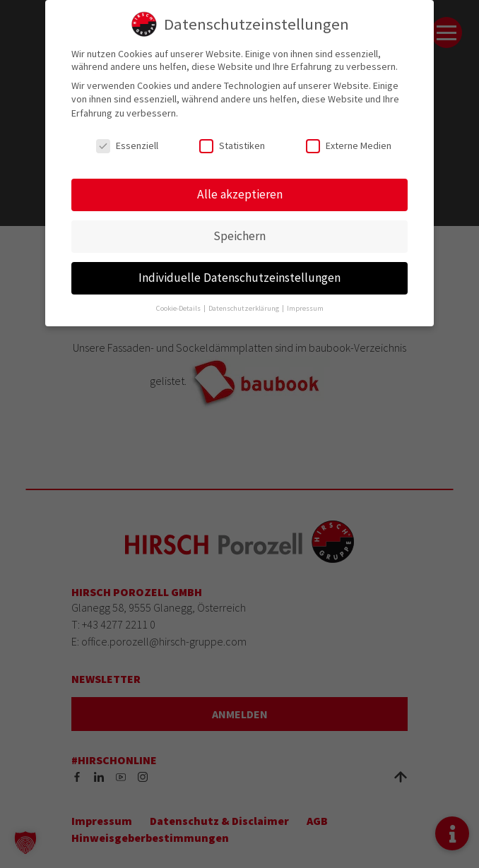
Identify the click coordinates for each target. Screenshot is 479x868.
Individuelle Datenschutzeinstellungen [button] (239, 278)
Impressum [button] (305, 308)
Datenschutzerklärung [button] (244, 308)
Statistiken (232, 145)
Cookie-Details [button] (179, 308)
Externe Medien (349, 145)
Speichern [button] (239, 236)
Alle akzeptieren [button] (240, 194)
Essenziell (127, 145)
